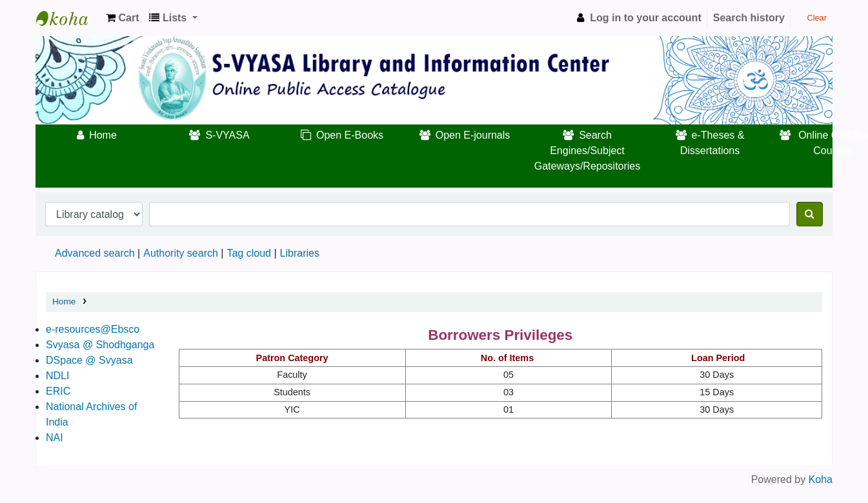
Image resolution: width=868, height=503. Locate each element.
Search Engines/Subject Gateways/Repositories (588, 151)
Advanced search (95, 253)
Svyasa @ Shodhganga (100, 345)
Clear (812, 18)
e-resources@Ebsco (93, 329)
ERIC (58, 391)
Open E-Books (350, 135)
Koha (821, 479)
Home (103, 135)
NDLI (57, 376)
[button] (122, 18)
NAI (55, 438)
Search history (749, 18)
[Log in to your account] (637, 18)
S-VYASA (227, 135)
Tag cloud (249, 253)
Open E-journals (473, 135)
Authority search (181, 253)
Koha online (68, 18)
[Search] (810, 214)
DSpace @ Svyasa (89, 360)
